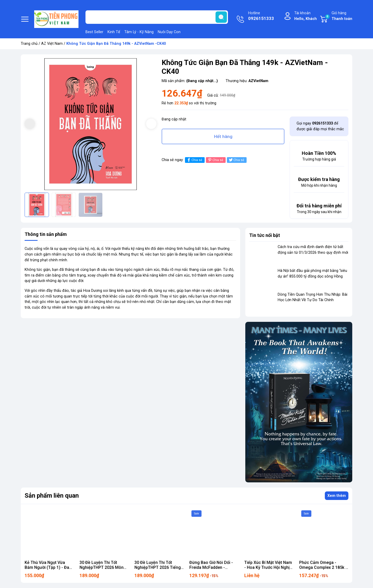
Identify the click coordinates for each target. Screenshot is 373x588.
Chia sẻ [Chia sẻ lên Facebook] (194, 160)
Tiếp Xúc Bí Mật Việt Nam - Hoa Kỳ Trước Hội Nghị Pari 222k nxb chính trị (268, 567)
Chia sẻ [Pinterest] (215, 160)
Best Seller (94, 32)
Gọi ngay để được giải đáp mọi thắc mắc (320, 126)
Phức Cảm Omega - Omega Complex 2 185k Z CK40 (324, 567)
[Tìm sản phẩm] (157, 17)
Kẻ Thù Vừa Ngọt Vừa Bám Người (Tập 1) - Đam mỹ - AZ (49, 567)
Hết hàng (223, 136)
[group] (91, 124)
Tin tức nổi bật (265, 235)
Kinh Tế (114, 32)
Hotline (261, 16)
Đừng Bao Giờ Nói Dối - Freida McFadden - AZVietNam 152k (211, 567)
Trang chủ (29, 44)
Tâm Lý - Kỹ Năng (139, 32)
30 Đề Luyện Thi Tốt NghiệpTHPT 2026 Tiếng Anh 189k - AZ (158, 567)
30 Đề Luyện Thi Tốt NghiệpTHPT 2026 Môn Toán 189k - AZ (102, 567)
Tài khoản (306, 16)
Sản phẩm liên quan (52, 496)
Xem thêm (337, 496)
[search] (221, 17)
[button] (151, 124)
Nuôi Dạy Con (169, 32)
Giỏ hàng (339, 16)
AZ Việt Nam (52, 44)
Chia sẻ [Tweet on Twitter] (236, 160)
